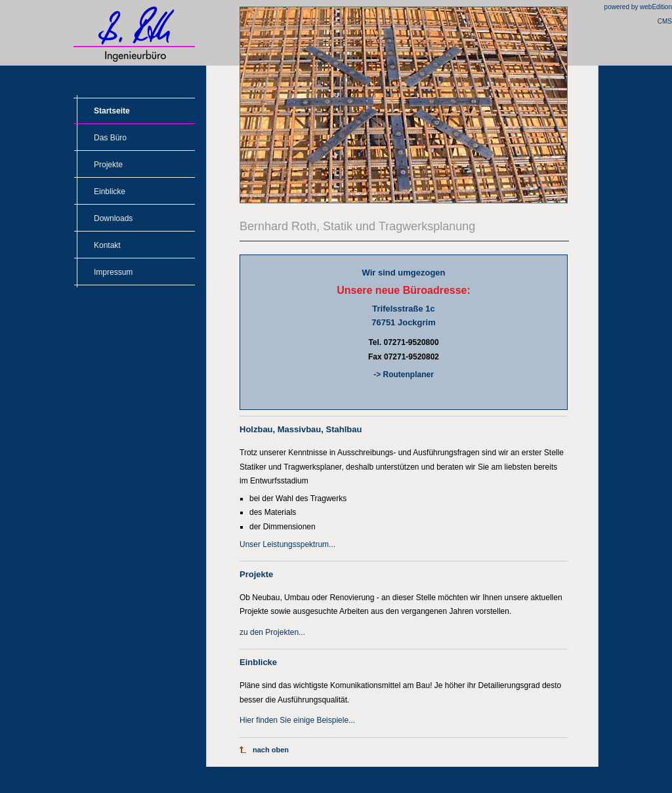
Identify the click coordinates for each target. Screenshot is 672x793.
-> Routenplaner (404, 375)
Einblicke (110, 192)
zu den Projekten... (272, 632)
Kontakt (107, 245)
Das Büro (110, 138)
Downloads (113, 218)
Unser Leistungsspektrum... (287, 544)
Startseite (112, 111)
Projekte (108, 165)
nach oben (271, 750)
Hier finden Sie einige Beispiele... (297, 720)
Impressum (113, 272)
